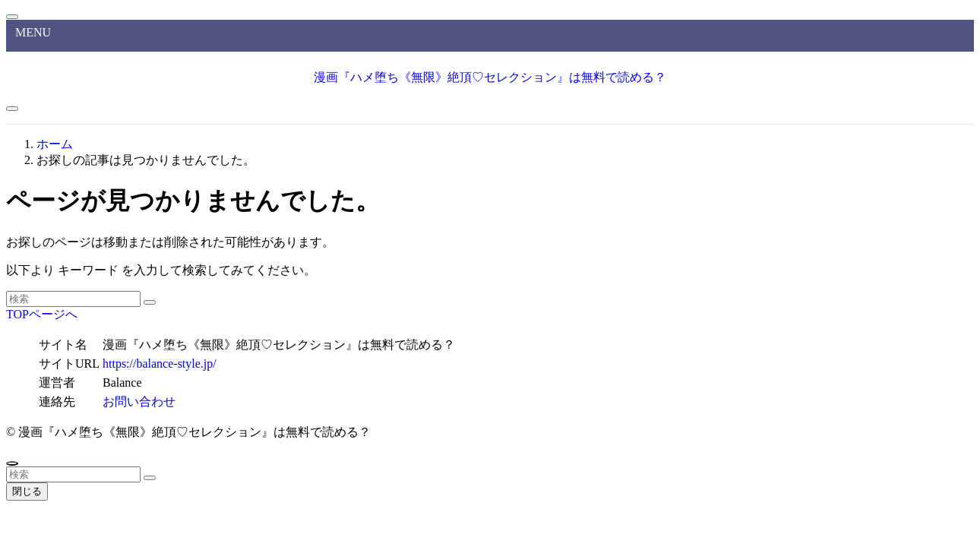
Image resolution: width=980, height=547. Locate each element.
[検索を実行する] (150, 302)
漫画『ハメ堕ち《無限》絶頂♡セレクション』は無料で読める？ (490, 77)
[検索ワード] (73, 299)
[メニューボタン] (12, 109)
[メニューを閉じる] (12, 17)
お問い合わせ (139, 402)
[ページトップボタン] (12, 463)
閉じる (27, 491)
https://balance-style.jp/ (160, 364)
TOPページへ (42, 314)
